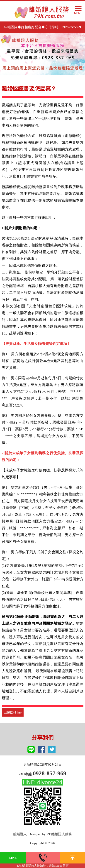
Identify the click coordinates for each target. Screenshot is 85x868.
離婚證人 (20, 834)
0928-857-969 (71, 27)
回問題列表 (13, 712)
